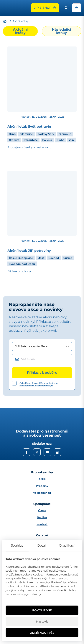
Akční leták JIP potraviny (29, 251)
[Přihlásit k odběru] (42, 373)
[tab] (20, 31)
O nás (42, 510)
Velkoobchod (42, 493)
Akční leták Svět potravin (29, 127)
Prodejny (42, 486)
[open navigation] (77, 8)
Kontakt (42, 524)
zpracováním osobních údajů (36, 386)
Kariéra (42, 517)
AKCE (42, 479)
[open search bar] (66, 8)
